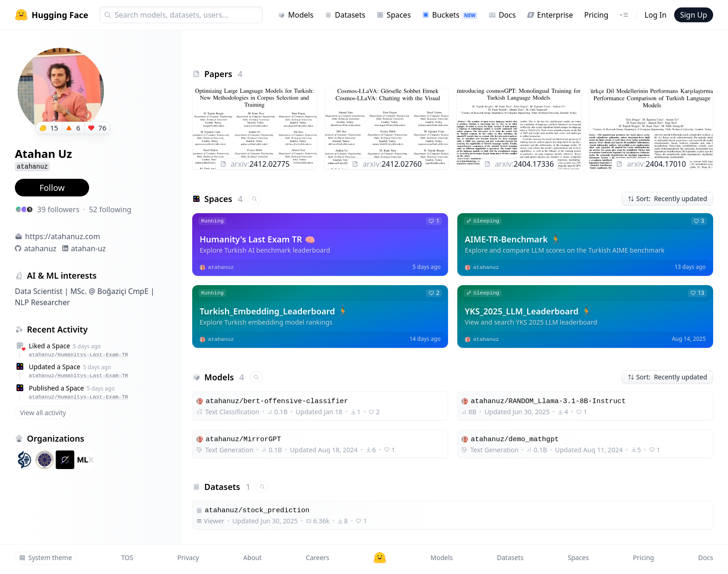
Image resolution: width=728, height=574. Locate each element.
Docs (502, 15)
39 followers (58, 209)
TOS (127, 558)
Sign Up (694, 15)
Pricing (596, 15)
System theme (45, 558)
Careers (318, 558)
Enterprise (550, 15)
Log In (655, 15)
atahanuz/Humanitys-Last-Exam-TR (78, 355)
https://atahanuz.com (63, 236)
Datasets (345, 15)
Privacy (188, 558)
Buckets (450, 15)
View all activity (43, 413)
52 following (110, 209)
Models (296, 15)
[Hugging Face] (380, 558)
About (253, 558)
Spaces (394, 15)
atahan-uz (88, 248)
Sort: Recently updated (667, 199)
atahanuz (40, 248)
